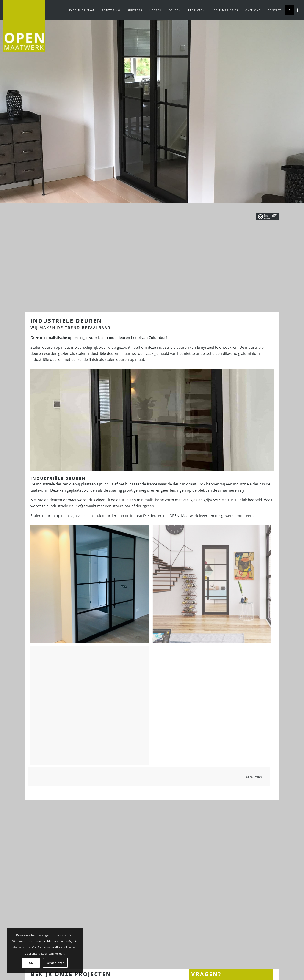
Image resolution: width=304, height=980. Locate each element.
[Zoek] (290, 10)
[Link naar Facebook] (298, 10)
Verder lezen (55, 963)
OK (31, 963)
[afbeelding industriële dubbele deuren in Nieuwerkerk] (91, 586)
